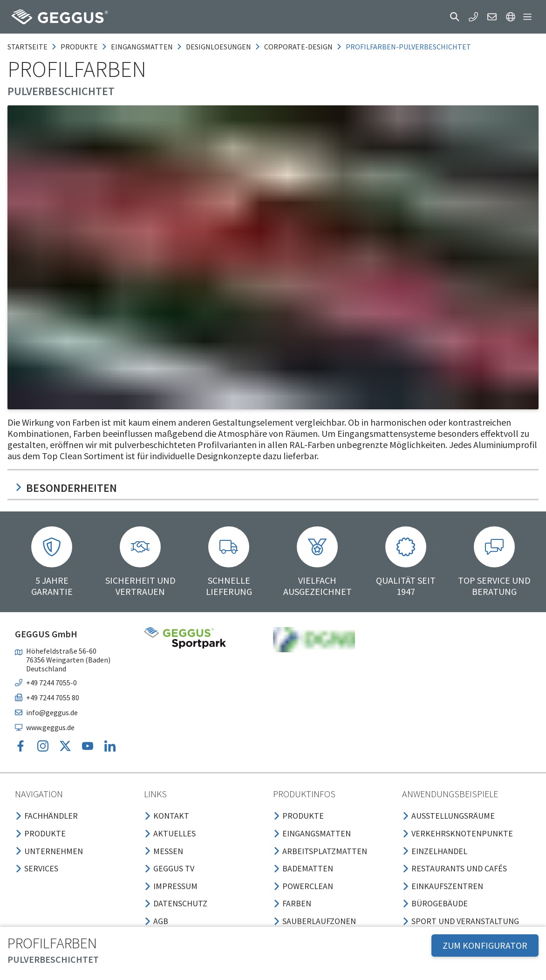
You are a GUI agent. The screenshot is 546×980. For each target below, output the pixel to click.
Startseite (27, 47)
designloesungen (218, 47)
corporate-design (298, 47)
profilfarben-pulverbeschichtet (408, 47)
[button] (455, 17)
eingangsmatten (142, 47)
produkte (79, 47)
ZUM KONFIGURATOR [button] (485, 945)
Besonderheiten (66, 488)
